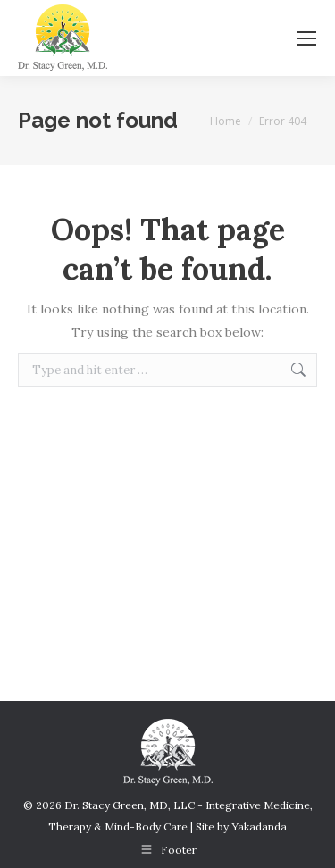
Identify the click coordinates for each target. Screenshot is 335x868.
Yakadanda (259, 826)
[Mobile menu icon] (306, 38)
